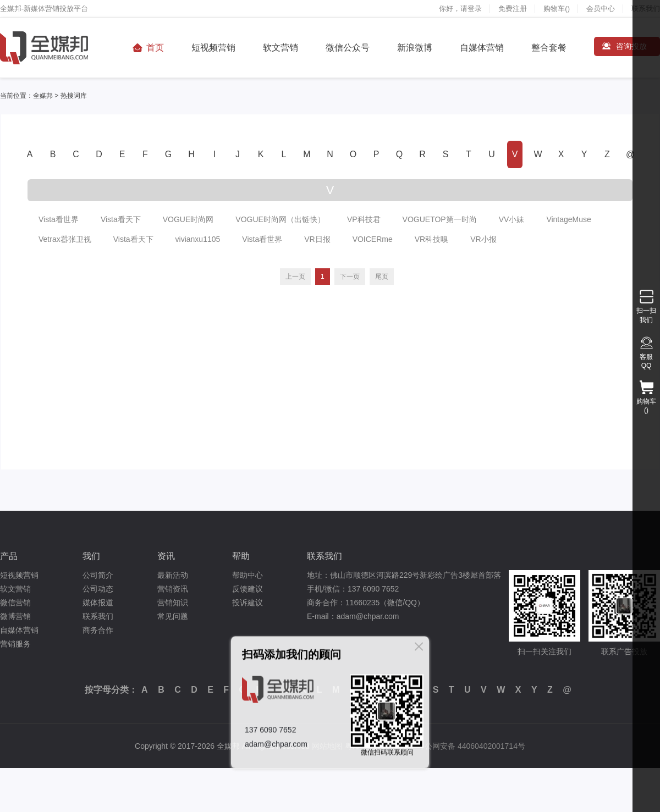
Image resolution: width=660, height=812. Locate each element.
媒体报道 (98, 603)
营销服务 (15, 644)
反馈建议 (248, 589)
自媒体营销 (482, 48)
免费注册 (513, 9)
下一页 (350, 277)
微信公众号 (348, 48)
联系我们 (98, 616)
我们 (91, 556)
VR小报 (483, 239)
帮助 (241, 556)
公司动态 (98, 589)
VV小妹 (512, 219)
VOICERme (373, 239)
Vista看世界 (59, 219)
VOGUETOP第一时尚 (440, 219)
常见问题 (173, 616)
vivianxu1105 (198, 239)
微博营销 (15, 616)
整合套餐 (549, 48)
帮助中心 (248, 575)
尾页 (382, 277)
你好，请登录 (460, 9)
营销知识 (173, 603)
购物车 (557, 9)
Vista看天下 (121, 219)
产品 (9, 556)
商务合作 (98, 630)
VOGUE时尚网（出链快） (280, 219)
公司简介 (98, 575)
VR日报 (317, 239)
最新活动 (173, 575)
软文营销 (280, 48)
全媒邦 (43, 96)
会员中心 (601, 9)
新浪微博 (415, 48)
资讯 (166, 556)
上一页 (295, 277)
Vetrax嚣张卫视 (65, 239)
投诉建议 (248, 603)
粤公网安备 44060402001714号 (471, 746)
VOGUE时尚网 (188, 219)
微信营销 (15, 603)
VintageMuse (568, 219)
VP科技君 (364, 219)
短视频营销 (213, 48)
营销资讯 (173, 589)
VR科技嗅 (431, 239)
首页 (155, 48)
